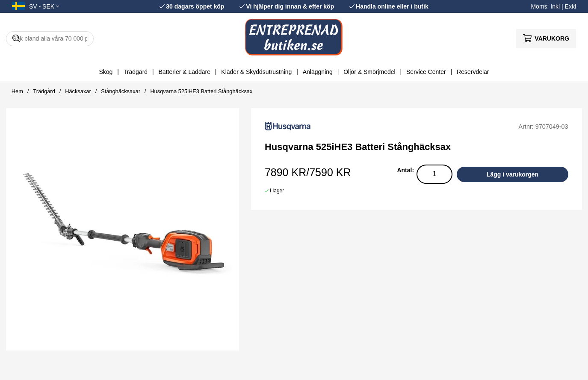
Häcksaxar (78, 91)
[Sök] (50, 39)
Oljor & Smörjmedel (369, 72)
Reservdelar (473, 72)
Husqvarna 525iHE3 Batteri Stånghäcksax (201, 91)
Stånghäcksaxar (121, 91)
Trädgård (136, 72)
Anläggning (318, 72)
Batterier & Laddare (185, 72)
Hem (17, 91)
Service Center (426, 72)
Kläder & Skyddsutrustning (256, 72)
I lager (277, 191)
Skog (106, 72)
